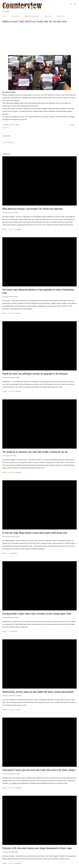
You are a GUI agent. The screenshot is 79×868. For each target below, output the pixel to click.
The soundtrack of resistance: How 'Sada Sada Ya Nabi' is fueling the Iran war (35, 452)
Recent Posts (61, 16)
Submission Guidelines (32, 16)
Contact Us (48, 16)
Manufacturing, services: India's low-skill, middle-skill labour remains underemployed (38, 692)
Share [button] (72, 125)
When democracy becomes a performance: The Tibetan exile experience (33, 209)
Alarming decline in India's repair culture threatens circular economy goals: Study (37, 613)
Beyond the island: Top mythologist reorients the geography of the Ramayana (35, 373)
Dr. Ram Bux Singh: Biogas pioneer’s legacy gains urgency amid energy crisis (35, 533)
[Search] (71, 3)
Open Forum (15, 16)
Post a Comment (8, 142)
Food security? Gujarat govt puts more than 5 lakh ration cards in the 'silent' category (39, 770)
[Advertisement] (39, 38)
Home (4, 16)
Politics (6, 128)
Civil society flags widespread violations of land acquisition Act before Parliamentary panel (38, 291)
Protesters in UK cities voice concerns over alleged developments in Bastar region (37, 848)
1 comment (13, 553)
